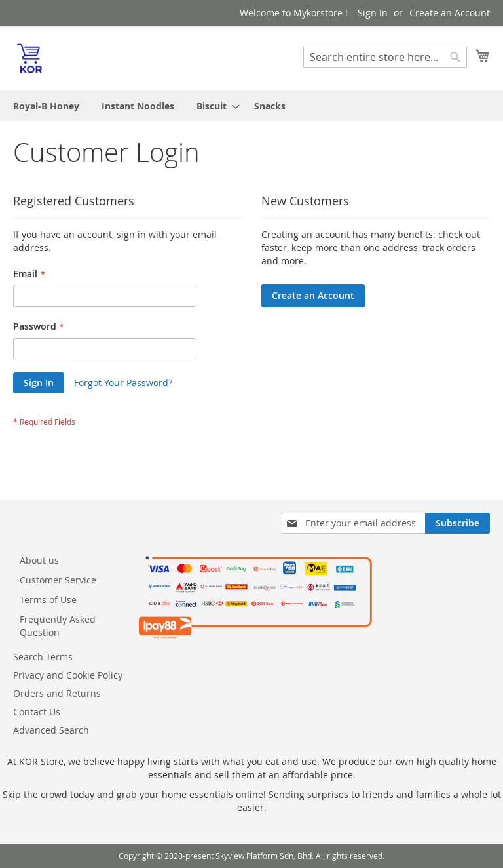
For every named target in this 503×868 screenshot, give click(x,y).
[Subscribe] (457, 523)
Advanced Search (51, 730)
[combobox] (385, 57)
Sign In (373, 13)
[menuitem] (46, 106)
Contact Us (37, 712)
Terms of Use (48, 600)
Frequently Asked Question (58, 626)
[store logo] (29, 58)
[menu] (251, 106)
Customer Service (58, 580)
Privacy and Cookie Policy (68, 675)
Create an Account (450, 13)
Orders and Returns (57, 693)
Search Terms (43, 657)
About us (39, 560)
